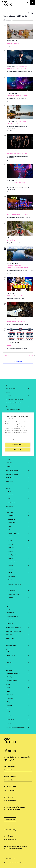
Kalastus (11, 537)
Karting (10, 541)
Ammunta (11, 516)
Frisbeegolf (11, 523)
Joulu (10, 715)
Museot (11, 587)
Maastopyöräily (13, 555)
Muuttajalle (10, 623)
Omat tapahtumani (12, 677)
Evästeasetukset (18, 440)
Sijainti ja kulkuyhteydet (13, 409)
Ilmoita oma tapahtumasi (14, 673)
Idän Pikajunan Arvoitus (17, 69)
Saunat (10, 573)
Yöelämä (9, 663)
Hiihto (10, 530)
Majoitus (8, 488)
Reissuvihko (9, 635)
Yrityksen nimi (10, 766)
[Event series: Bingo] (19, 343)
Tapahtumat (9, 670)
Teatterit (11, 598)
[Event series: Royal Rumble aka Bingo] (15, 319)
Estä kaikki (18, 449)
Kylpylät (11, 544)
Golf (10, 526)
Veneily (10, 580)
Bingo (9, 345)
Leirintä (9, 498)
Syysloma (10, 705)
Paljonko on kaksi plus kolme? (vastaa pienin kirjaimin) (16, 847)
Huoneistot (10, 495)
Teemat (8, 685)
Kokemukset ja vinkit (13, 616)
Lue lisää (7, 435)
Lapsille (9, 691)
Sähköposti (9, 797)
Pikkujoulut (10, 698)
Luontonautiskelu (10, 485)
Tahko (7, 667)
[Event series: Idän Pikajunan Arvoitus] (20, 66)
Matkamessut (9, 506)
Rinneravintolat (11, 655)
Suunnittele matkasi (11, 645)
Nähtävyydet (12, 591)
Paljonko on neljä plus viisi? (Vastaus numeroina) (15, 808)
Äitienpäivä (11, 240)
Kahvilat (9, 652)
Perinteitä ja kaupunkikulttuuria (14, 631)
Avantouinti (12, 519)
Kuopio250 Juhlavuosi (12, 471)
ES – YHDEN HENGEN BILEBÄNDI (18, 215)
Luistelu (11, 551)
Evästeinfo (8, 396)
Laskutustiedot (11, 456)
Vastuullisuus (11, 720)
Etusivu (8, 392)
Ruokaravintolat (11, 659)
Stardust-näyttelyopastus (17, 96)
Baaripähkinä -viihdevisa (17, 296)
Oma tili (8, 606)
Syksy (9, 702)
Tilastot (9, 466)
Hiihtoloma (11, 712)
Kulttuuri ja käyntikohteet (14, 584)
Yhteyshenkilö (10, 777)
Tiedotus (10, 463)
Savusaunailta (13, 124)
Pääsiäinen (10, 695)
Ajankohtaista (9, 385)
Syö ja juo (8, 649)
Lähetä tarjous (10, 478)
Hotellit (9, 491)
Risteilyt (11, 569)
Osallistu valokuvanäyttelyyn (13, 628)
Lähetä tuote (9, 481)
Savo (7, 642)
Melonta (11, 558)
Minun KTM (10, 459)
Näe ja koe (8, 510)
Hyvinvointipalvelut (14, 533)
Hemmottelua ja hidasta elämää (14, 399)
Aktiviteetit (10, 513)
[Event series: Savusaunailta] (22, 121)
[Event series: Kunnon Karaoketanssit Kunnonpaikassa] (18, 180)
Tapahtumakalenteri (12, 680)
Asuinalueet (10, 613)
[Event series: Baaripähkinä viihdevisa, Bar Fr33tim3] (15, 293)
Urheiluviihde (9, 724)
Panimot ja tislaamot (14, 594)
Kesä (8, 688)
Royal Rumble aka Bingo (16, 321)
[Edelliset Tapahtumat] (7, 356)
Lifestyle (9, 620)
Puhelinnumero (10, 787)
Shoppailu (10, 602)
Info (7, 406)
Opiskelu (8, 610)
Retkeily (11, 566)
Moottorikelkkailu (13, 562)
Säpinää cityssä (10, 638)
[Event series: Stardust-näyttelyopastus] (18, 93)
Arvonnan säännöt (11, 388)
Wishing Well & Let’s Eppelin (17, 153)
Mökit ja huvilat (11, 502)
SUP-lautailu (12, 576)
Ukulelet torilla (13, 43)
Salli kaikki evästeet (18, 445)
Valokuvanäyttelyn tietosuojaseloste (15, 728)
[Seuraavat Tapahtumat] (32, 356)
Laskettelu (11, 548)
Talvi (8, 709)
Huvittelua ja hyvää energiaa (13, 403)
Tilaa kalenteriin (17, 361)
